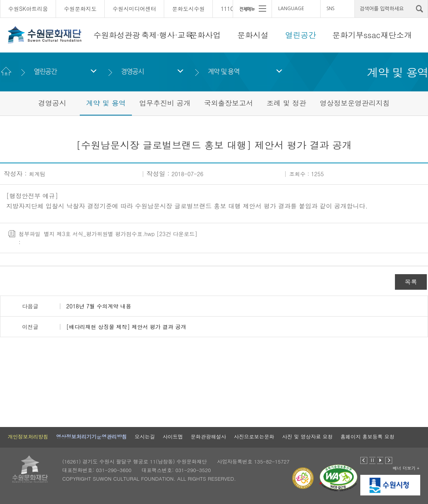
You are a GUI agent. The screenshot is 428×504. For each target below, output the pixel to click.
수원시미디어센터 (134, 9)
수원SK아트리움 (28, 9)
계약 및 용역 (224, 71)
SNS (330, 9)
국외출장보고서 (228, 103)
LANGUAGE (291, 9)
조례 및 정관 (286, 103)
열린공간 (301, 35)
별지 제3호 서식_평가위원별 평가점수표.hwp (99, 234)
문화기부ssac (356, 35)
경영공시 (132, 71)
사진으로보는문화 (254, 437)
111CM (230, 9)
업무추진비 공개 (165, 103)
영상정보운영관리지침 (355, 103)
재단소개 (396, 35)
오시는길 (145, 437)
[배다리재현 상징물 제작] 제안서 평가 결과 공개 (126, 327)
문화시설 (253, 35)
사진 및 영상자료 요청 (307, 437)
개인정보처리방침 (28, 437)
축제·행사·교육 (167, 35)
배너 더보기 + (406, 468)
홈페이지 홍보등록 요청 (367, 437)
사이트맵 (173, 437)
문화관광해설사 (208, 437)
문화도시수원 (188, 9)
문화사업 (205, 35)
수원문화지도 (80, 9)
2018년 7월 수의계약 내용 (99, 306)
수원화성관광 (117, 35)
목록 (411, 282)
